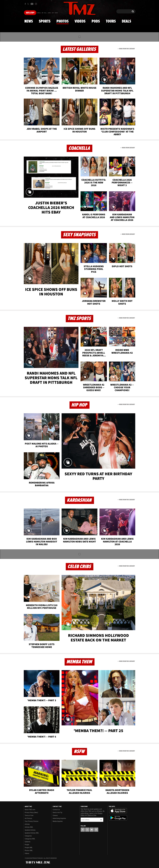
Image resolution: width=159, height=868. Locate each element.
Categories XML (30, 839)
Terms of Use (29, 815)
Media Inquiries (58, 821)
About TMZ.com (30, 810)
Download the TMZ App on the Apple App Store (118, 811)
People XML (29, 848)
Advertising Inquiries (59, 818)
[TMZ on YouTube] (92, 830)
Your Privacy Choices (32, 821)
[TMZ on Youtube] (32, 4)
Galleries (28, 842)
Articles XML (29, 827)
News (29, 21)
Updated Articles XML (32, 833)
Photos (63, 21)
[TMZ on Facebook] (25, 4)
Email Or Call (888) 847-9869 (48, 13)
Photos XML (29, 850)
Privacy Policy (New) (31, 813)
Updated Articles (30, 830)
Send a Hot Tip (57, 813)
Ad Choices (28, 818)
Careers (55, 815)
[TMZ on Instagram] (36, 4)
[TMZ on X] (28, 4)
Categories (28, 836)
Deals (126, 21)
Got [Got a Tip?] (30, 13)
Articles (27, 824)
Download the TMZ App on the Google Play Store (118, 818)
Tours (111, 21)
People (27, 845)
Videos (80, 21)
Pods (96, 21)
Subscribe (101, 820)
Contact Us (56, 810)
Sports (45, 21)
